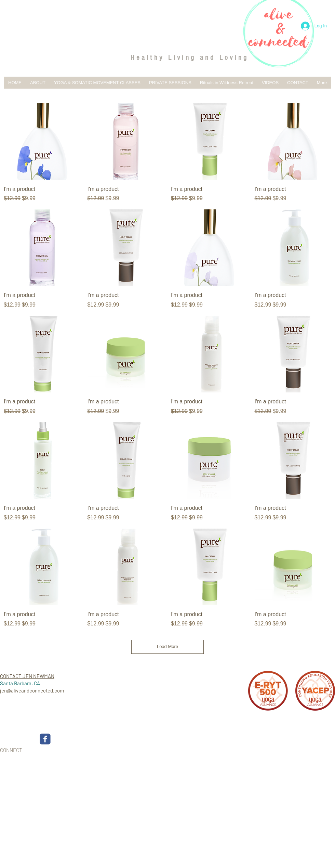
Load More (167, 646)
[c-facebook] (45, 739)
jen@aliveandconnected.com (32, 690)
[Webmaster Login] (310, 755)
